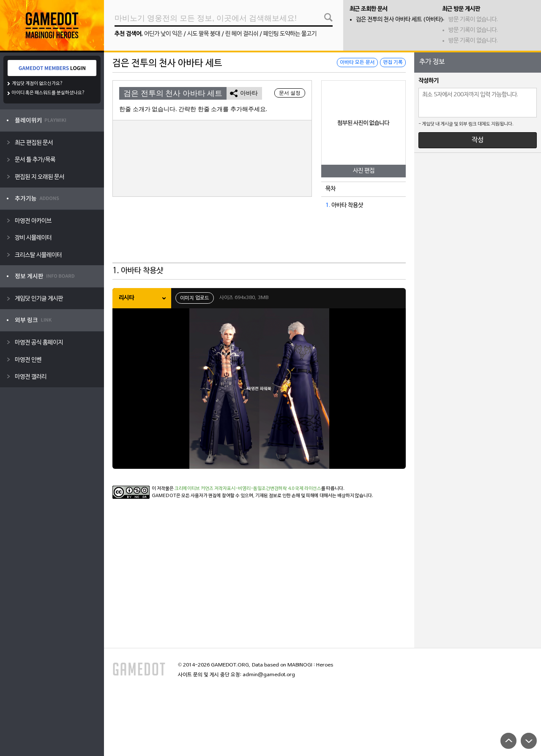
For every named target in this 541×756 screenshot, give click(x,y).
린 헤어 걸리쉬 (242, 34)
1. (328, 205)
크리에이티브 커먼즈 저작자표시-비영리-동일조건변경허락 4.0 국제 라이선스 (248, 489)
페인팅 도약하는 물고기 (290, 34)
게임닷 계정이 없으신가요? (37, 84)
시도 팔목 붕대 (204, 34)
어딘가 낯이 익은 (163, 34)
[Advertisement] (259, 242)
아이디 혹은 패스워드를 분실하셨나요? (48, 93)
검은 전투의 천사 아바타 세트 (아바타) (400, 20)
